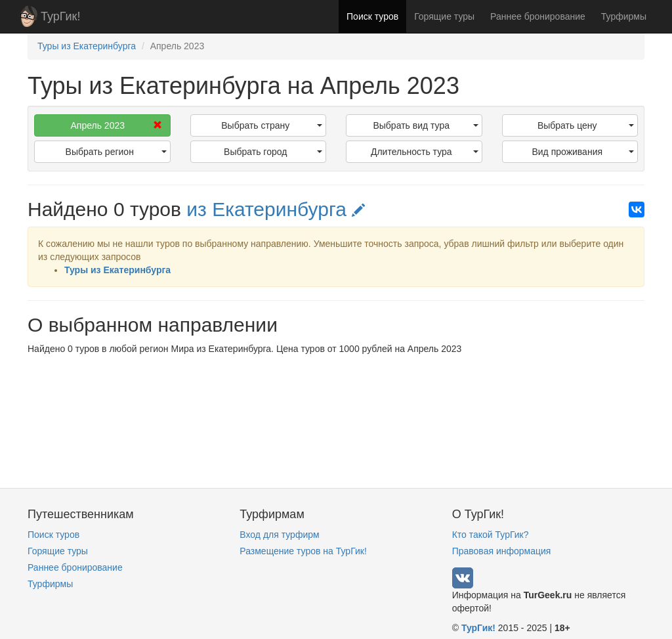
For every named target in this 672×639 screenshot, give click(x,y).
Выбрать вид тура (425, 125)
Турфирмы (624, 16)
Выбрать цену (586, 125)
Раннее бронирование (538, 16)
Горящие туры (444, 16)
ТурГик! (60, 16)
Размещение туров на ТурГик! (303, 551)
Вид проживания (583, 152)
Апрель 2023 (116, 125)
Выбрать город (273, 152)
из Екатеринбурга (276, 209)
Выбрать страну (272, 125)
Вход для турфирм (279, 535)
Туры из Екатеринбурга (117, 270)
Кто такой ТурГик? (491, 535)
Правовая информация (502, 551)
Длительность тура (425, 152)
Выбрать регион (116, 152)
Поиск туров (372, 16)
